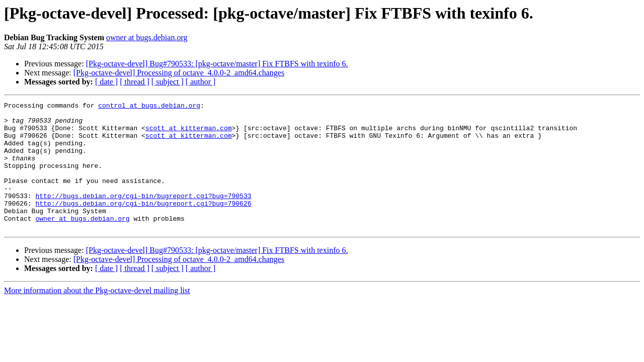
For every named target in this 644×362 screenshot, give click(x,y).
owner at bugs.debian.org (147, 37)
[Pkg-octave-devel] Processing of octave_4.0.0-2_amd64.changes (179, 73)
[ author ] (201, 82)
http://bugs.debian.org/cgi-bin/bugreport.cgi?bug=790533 (143, 215)
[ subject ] (168, 82)
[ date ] (106, 82)
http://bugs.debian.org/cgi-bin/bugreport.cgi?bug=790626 (143, 224)
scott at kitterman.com (189, 134)
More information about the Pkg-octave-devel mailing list (97, 316)
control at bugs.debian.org (149, 107)
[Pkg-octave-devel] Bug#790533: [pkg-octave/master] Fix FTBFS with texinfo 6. (217, 64)
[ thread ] (135, 82)
